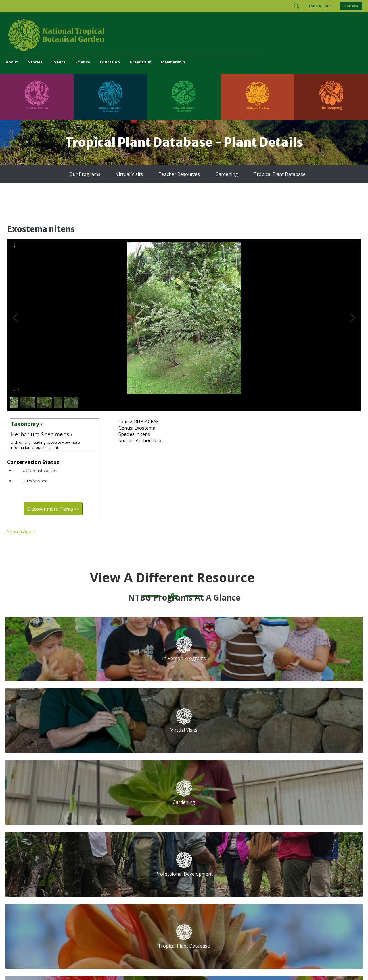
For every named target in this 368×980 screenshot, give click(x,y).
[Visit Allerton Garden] (37, 97)
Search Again (21, 531)
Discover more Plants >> (53, 509)
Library (155, 817)
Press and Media (119, 870)
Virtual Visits (129, 174)
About (12, 62)
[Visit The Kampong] (331, 97)
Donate (351, 6)
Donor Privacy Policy (256, 964)
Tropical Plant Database (280, 174)
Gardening (227, 174)
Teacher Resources (179, 174)
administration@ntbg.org (127, 864)
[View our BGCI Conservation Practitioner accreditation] (296, 878)
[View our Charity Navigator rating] (232, 878)
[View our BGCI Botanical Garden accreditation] (281, 878)
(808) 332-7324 (118, 858)
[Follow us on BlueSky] (253, 859)
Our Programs (85, 174)
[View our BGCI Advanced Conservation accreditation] (312, 878)
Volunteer (113, 805)
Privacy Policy (224, 964)
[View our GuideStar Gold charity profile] (208, 878)
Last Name (291, 810)
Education (110, 62)
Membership (173, 62)
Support (111, 786)
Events (59, 62)
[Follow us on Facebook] (230, 859)
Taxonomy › (27, 424)
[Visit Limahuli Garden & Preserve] (184, 97)
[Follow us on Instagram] (241, 859)
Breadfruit (140, 62)
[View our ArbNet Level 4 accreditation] (259, 878)
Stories (35, 62)
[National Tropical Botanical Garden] (184, 35)
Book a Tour (319, 6)
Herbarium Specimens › (41, 434)
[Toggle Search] (296, 6)
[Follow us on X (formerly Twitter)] (264, 859)
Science (83, 62)
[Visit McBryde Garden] (258, 97)
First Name (212, 810)
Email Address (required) (226, 788)
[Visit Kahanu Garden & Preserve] (110, 97)
